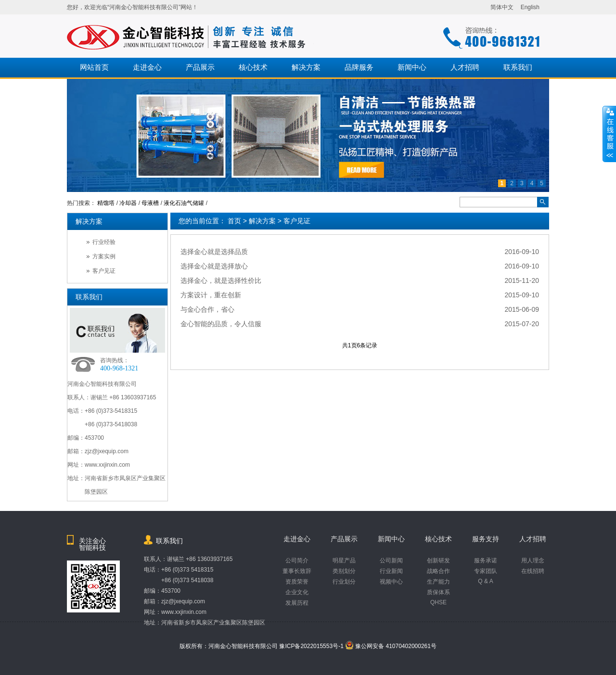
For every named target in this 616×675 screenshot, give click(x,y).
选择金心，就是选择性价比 (221, 280)
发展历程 (297, 603)
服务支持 (486, 539)
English (530, 7)
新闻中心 (412, 67)
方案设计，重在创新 (211, 295)
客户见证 (297, 221)
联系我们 (518, 67)
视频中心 (391, 582)
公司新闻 (391, 560)
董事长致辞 (297, 571)
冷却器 (128, 203)
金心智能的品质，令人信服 (221, 324)
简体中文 (502, 7)
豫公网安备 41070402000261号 (391, 646)
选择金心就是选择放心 (214, 266)
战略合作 (438, 571)
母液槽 (150, 203)
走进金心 (147, 67)
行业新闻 (391, 571)
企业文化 (297, 592)
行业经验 (104, 242)
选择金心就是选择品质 (214, 252)
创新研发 (438, 560)
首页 (234, 221)
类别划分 (344, 571)
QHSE (438, 602)
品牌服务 (359, 67)
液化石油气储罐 (184, 203)
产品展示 (200, 67)
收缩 (609, 134)
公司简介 (297, 560)
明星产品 (344, 560)
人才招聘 (465, 67)
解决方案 (306, 67)
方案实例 (104, 256)
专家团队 (486, 571)
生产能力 (438, 582)
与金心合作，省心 (207, 309)
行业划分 (344, 582)
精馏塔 (106, 203)
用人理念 (533, 560)
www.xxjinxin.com (184, 612)
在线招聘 (533, 571)
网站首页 (94, 67)
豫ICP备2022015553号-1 (311, 646)
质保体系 (438, 592)
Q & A (485, 581)
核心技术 (253, 67)
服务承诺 (486, 560)
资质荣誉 (297, 582)
